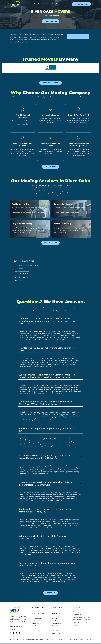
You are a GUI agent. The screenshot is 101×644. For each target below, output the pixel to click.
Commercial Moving (63, 205)
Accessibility (81, 640)
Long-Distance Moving (22, 224)
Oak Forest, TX (56, 631)
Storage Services (36, 624)
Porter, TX (55, 619)
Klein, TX (55, 629)
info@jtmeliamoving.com (22, 272)
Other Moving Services (38, 626)
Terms (55, 640)
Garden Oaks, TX (57, 634)
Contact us (50, 593)
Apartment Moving (62, 224)
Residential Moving (21, 205)
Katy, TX (54, 621)
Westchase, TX (56, 616)
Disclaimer (89, 640)
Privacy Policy (63, 640)
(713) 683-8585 (19, 269)
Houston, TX (56, 612)
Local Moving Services (38, 612)
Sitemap (72, 640)
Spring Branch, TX (57, 614)
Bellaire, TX (55, 626)
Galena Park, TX (56, 624)
